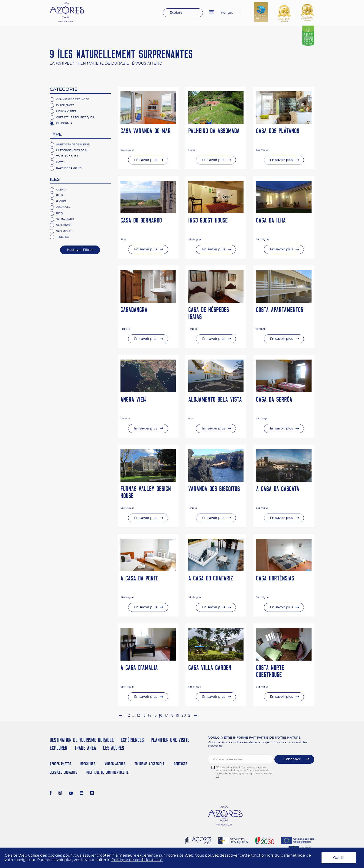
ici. (218, 776)
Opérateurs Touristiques (75, 117)
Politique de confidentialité (107, 772)
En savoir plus (146, 160)
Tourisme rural (68, 156)
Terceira (63, 237)
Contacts (180, 764)
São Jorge (64, 225)
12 (138, 716)
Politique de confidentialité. (137, 860)
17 (166, 716)
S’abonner (292, 759)
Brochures (88, 764)
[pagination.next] (195, 716)
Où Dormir (64, 123)
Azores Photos (60, 764)
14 (149, 716)
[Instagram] (60, 793)
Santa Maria (65, 219)
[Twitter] (92, 793)
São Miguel (65, 231)
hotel (60, 162)
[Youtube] (71, 793)
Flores (61, 201)
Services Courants (63, 772)
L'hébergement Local (72, 150)
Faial (60, 195)
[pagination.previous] (120, 716)
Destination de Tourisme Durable (82, 740)
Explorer (177, 13)
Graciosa (63, 208)
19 (178, 716)
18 (172, 716)
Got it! (339, 858)
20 (184, 716)
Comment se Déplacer (73, 100)
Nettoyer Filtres (80, 250)
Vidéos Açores (115, 764)
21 (190, 716)
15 (155, 716)
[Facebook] (51, 793)
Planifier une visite (170, 740)
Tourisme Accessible (149, 764)
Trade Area (85, 748)
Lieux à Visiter (66, 111)
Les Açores (114, 748)
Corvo (61, 190)
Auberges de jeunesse (73, 145)
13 (144, 716)
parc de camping (69, 168)
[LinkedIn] (82, 793)
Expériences (65, 105)
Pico (59, 213)
